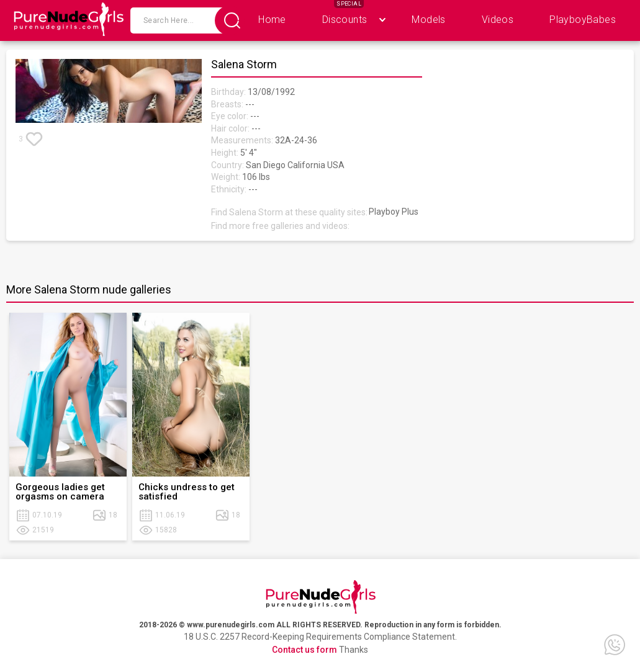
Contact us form (304, 650)
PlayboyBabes (583, 20)
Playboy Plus (394, 212)
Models (428, 20)
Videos (498, 20)
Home (272, 20)
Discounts (345, 20)
